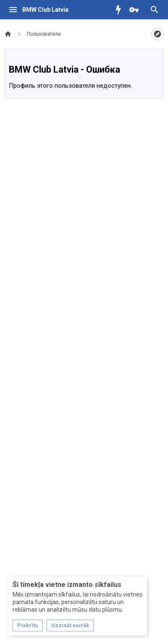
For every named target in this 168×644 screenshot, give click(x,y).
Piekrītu (28, 625)
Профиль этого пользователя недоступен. (70, 86)
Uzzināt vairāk (70, 625)
